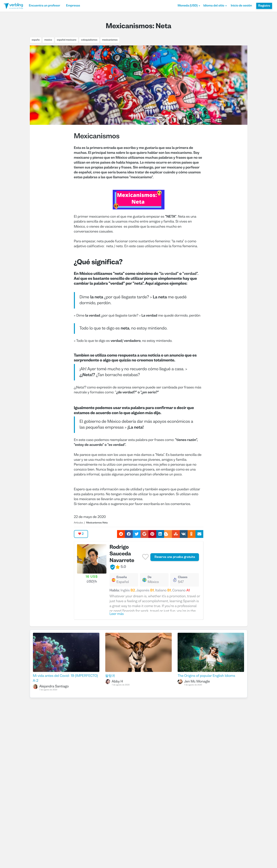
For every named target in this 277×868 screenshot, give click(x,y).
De (150, 577)
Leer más (117, 614)
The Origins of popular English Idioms (206, 676)
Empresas (73, 6)
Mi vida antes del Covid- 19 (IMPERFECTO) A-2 (65, 678)
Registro (264, 6)
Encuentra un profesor (45, 6)
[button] (189, 6)
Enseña (122, 577)
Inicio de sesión (241, 6)
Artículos (78, 523)
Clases (183, 577)
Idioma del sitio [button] (215, 6)
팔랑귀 (110, 676)
